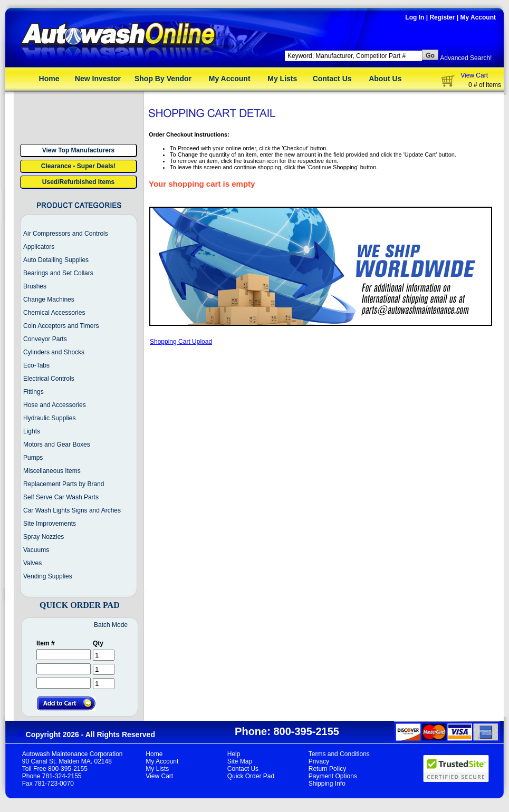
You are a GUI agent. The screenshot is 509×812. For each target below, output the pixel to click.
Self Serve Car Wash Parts (61, 497)
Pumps (33, 458)
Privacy (319, 761)
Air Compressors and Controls (66, 234)
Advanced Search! (466, 58)
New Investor (98, 79)
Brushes (35, 286)
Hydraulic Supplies (49, 418)
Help (234, 754)
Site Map (240, 761)
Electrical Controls (49, 379)
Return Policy (327, 769)
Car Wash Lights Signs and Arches (72, 510)
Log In (415, 17)
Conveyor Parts (45, 339)
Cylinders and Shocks (54, 352)
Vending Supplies (48, 576)
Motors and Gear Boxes (57, 444)
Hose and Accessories (55, 405)
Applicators (39, 247)
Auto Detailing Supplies (56, 260)
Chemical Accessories (54, 313)
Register (442, 17)
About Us (385, 79)
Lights (32, 431)
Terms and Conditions (339, 754)
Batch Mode (111, 625)
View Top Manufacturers (79, 150)
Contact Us (332, 79)
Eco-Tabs (36, 365)
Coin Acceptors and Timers (61, 326)
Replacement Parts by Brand (64, 484)
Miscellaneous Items (52, 471)
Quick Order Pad (251, 776)
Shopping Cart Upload (181, 342)
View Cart (474, 75)
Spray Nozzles (44, 537)
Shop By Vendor (163, 79)
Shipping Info (327, 784)
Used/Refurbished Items (78, 182)
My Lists (282, 79)
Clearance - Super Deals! (78, 166)
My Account (478, 17)
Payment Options (333, 776)
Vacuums (36, 550)
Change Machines (49, 299)
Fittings (33, 392)
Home (49, 79)
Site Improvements (50, 524)
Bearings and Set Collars (58, 273)
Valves (32, 563)
